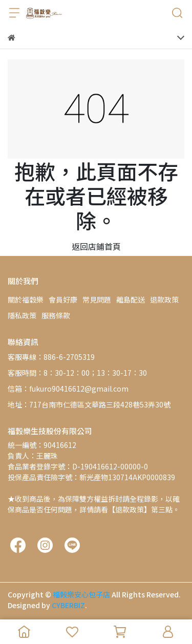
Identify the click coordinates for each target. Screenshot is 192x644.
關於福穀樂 (26, 299)
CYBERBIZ (68, 605)
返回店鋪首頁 (96, 246)
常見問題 (97, 299)
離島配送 (131, 299)
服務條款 (56, 315)
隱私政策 (22, 315)
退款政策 (164, 299)
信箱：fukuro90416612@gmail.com (68, 389)
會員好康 (63, 299)
